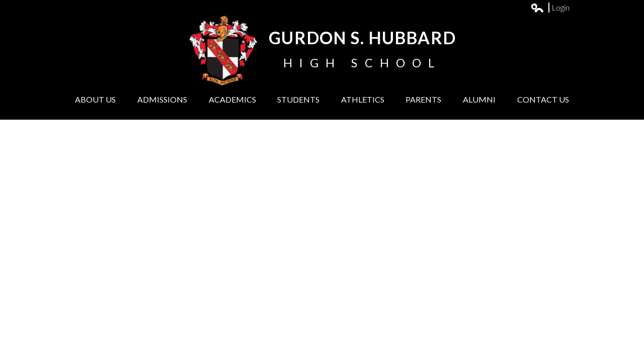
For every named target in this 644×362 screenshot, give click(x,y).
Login (550, 8)
